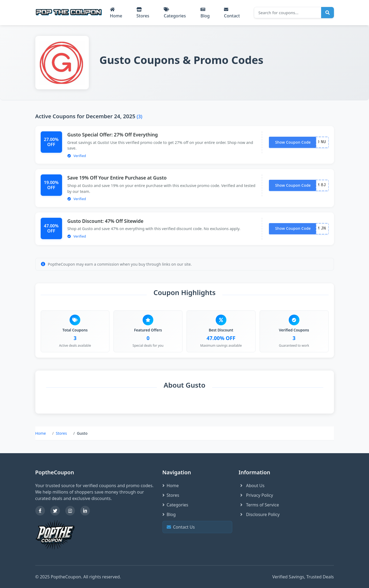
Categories (175, 13)
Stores (143, 13)
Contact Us (197, 527)
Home (116, 13)
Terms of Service (259, 505)
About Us (252, 486)
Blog (205, 13)
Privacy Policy (256, 495)
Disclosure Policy (259, 514)
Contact (232, 13)
